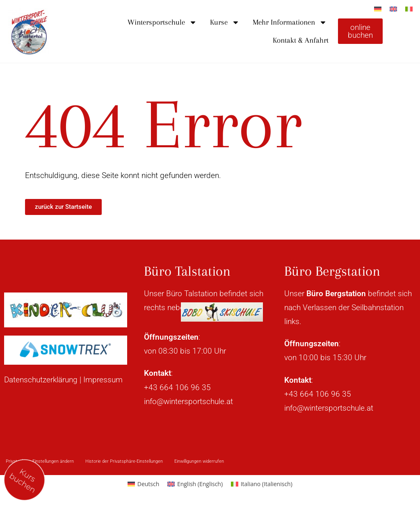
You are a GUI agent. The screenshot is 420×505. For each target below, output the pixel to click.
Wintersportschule (162, 22)
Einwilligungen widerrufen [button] (199, 461)
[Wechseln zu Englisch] (393, 9)
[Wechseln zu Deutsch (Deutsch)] (143, 484)
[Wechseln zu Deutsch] (378, 9)
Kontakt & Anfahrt (301, 40)
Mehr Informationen (290, 22)
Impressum (103, 380)
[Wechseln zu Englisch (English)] (195, 484)
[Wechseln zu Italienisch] (409, 9)
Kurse (225, 22)
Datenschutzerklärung (41, 380)
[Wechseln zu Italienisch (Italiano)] (262, 484)
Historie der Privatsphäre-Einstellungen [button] (124, 461)
